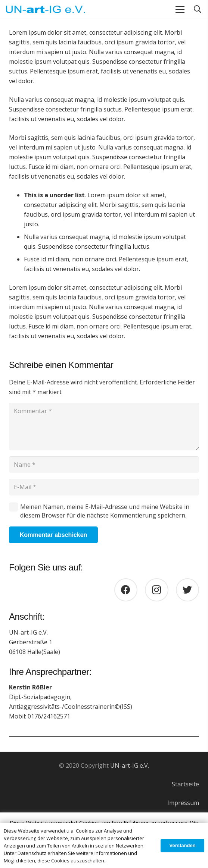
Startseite (185, 784)
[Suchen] (198, 9)
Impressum (183, 803)
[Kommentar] (104, 427)
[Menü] (180, 9)
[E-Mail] (104, 487)
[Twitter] (188, 590)
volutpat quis (166, 100)
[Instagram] (157, 590)
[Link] (46, 9)
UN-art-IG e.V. (130, 765)
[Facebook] (126, 590)
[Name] (104, 465)
